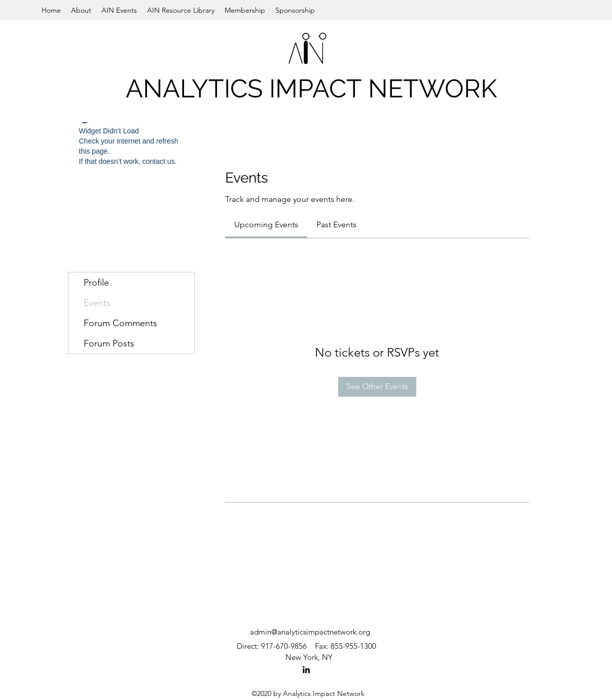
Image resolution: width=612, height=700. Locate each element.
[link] (266, 224)
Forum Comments (120, 323)
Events (97, 303)
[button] (81, 10)
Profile (96, 283)
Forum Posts (109, 343)
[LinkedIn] (306, 670)
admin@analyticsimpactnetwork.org (310, 632)
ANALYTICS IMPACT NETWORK (311, 89)
